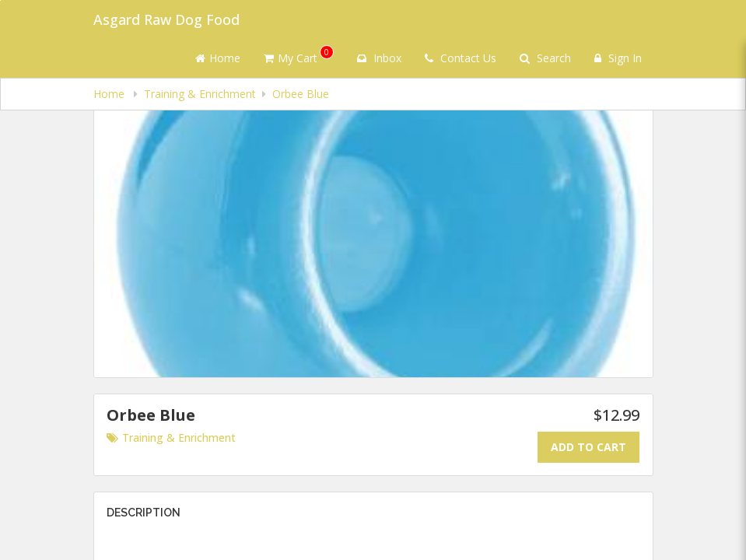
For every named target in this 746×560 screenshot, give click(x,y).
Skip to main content (0, 0)
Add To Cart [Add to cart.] (588, 447)
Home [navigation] (110, 94)
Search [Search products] (545, 58)
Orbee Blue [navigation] (301, 94)
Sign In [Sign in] (618, 58)
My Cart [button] (299, 55)
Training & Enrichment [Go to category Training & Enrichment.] (171, 437)
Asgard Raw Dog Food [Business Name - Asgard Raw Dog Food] (166, 19)
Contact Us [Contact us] (461, 58)
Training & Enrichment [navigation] (200, 94)
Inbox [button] (379, 58)
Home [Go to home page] (218, 58)
